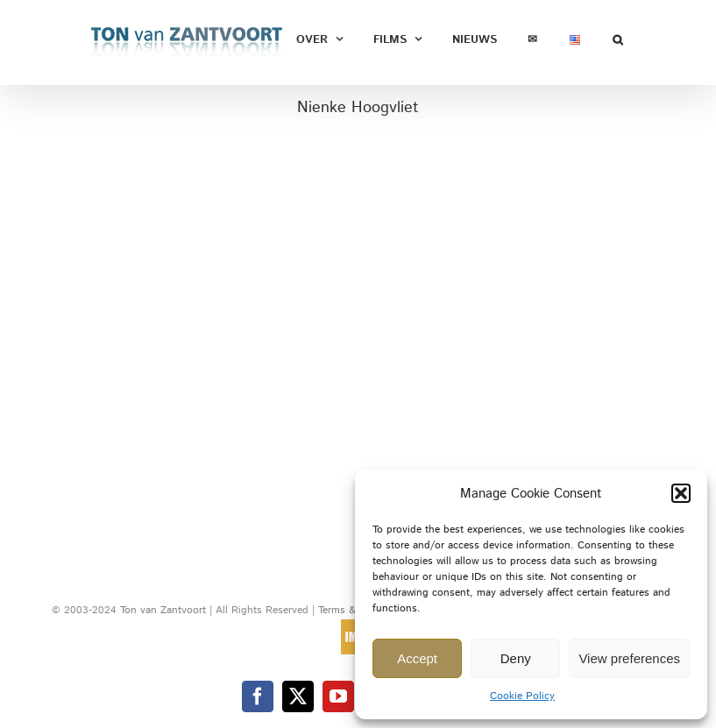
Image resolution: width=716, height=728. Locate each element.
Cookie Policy (522, 696)
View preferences (629, 658)
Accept (417, 658)
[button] (681, 493)
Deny (516, 658)
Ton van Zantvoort (163, 610)
